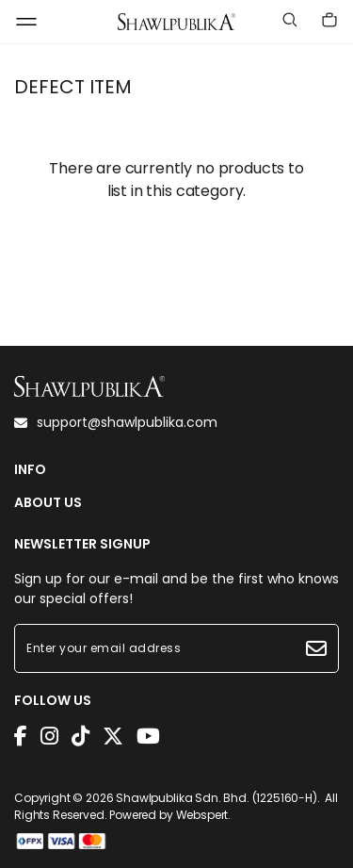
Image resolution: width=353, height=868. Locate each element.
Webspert (202, 815)
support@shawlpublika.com (116, 422)
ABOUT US (48, 503)
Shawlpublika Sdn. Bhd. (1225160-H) (217, 798)
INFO (30, 470)
